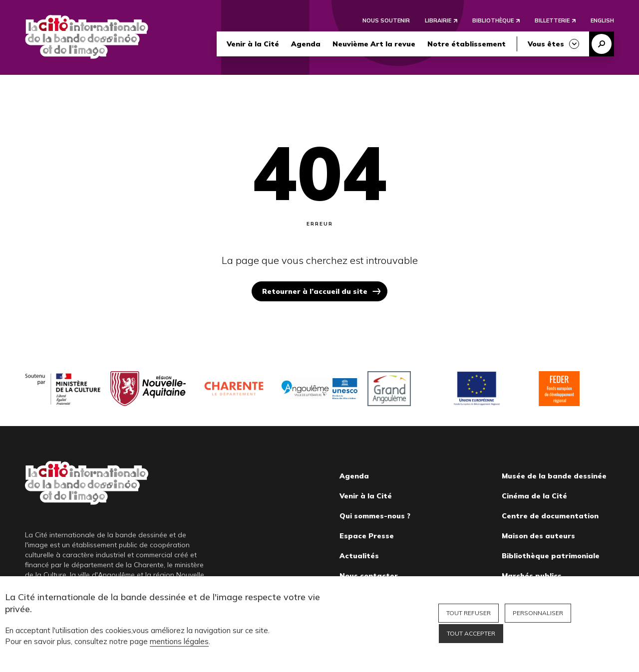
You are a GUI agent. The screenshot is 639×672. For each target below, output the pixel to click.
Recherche (602, 44)
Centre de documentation (550, 516)
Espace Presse (367, 536)
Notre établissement (467, 44)
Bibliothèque (493, 21)
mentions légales (179, 641)
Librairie (438, 21)
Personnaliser (538, 613)
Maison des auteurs (538, 536)
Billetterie (552, 21)
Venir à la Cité (253, 44)
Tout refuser (469, 613)
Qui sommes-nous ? (375, 516)
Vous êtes (546, 44)
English (602, 21)
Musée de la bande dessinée (554, 476)
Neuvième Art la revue (374, 44)
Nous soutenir (386, 21)
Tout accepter (471, 633)
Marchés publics (532, 576)
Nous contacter (369, 576)
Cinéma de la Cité (534, 496)
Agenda (306, 44)
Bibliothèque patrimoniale (551, 556)
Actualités (359, 556)
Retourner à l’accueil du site (315, 291)
